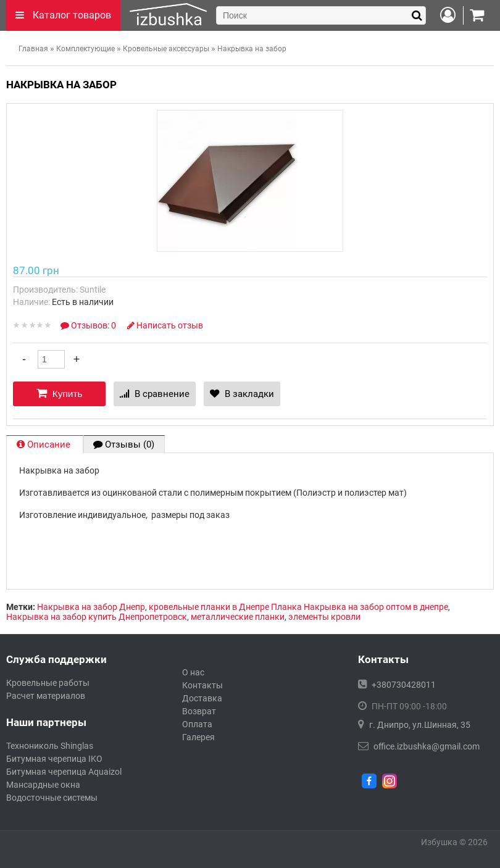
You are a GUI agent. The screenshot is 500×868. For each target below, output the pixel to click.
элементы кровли (324, 617)
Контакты (202, 685)
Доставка (202, 698)
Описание (45, 444)
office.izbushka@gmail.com (427, 746)
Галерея (198, 737)
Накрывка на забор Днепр (91, 607)
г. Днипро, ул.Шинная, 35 (420, 725)
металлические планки (238, 617)
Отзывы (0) (124, 444)
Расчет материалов (46, 696)
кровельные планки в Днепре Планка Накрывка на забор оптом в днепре (298, 607)
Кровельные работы (48, 683)
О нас (193, 672)
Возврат (199, 711)
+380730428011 (404, 685)
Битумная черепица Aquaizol (64, 772)
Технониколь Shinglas (50, 746)
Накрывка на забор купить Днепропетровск (97, 617)
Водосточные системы (52, 798)
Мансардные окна (43, 785)
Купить (60, 393)
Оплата (197, 724)
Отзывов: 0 (89, 325)
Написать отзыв (165, 325)
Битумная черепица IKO (54, 759)
